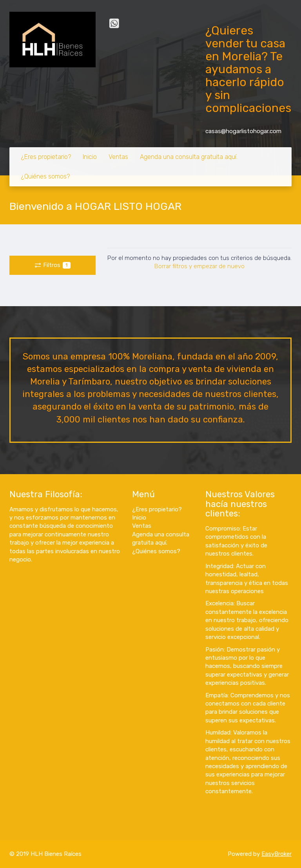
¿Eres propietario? (46, 157)
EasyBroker (277, 854)
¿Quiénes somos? (45, 176)
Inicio (90, 157)
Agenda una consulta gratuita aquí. (189, 157)
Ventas (118, 157)
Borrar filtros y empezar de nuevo (199, 266)
